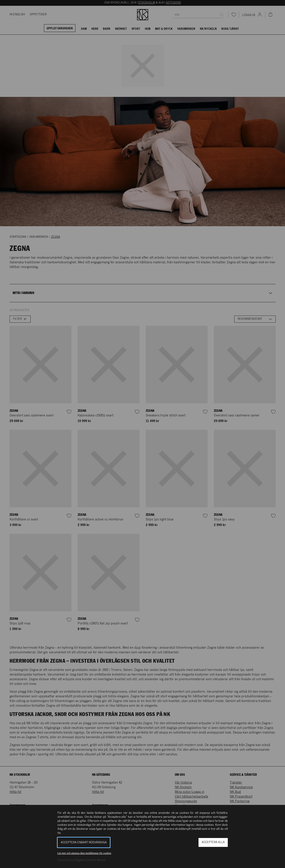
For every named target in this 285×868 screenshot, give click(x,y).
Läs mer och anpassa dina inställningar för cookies (84, 853)
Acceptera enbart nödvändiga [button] (84, 843)
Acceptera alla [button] (213, 842)
